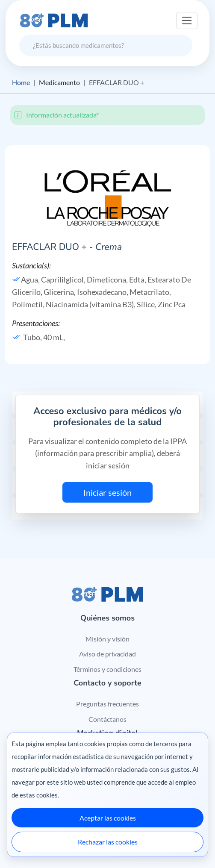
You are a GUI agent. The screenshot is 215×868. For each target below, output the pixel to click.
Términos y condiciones (107, 669)
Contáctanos (107, 719)
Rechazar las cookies (108, 842)
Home (21, 82)
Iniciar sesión (107, 492)
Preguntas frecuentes (107, 704)
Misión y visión (107, 639)
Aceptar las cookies (108, 818)
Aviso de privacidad (107, 654)
